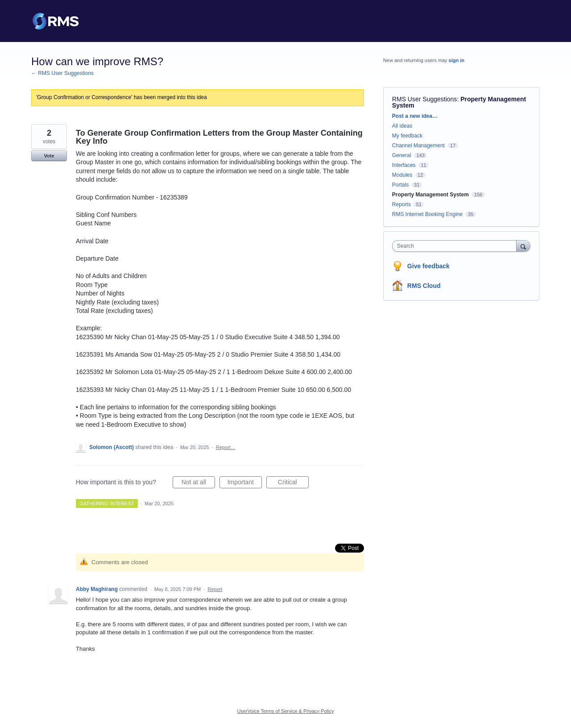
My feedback (407, 136)
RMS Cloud (424, 286)
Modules (402, 175)
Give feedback (428, 266)
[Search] (523, 246)
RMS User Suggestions (425, 99)
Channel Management (418, 146)
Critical (293, 483)
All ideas (402, 126)
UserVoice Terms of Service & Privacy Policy (286, 711)
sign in (457, 60)
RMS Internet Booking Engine (427, 214)
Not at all (198, 483)
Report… (226, 447)
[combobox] (457, 246)
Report (215, 589)
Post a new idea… (415, 116)
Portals (400, 185)
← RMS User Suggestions (62, 73)
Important (245, 483)
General (402, 155)
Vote (49, 156)
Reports (401, 204)
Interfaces (404, 165)
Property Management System (430, 195)
